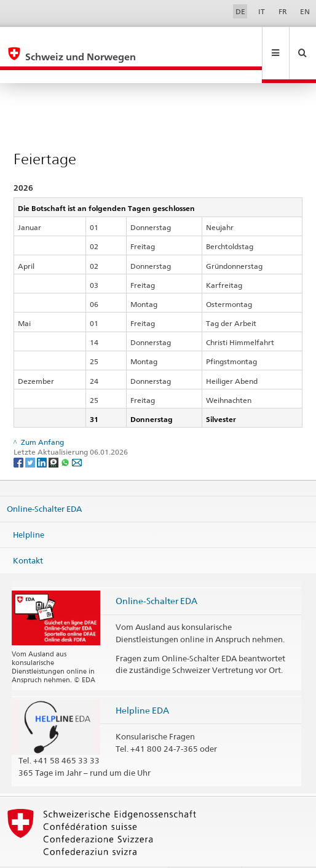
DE (240, 11)
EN (305, 11)
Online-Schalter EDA (44, 482)
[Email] (77, 435)
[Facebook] (19, 435)
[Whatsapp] (66, 435)
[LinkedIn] (43, 435)
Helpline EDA (142, 684)
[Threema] (54, 435)
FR (283, 11)
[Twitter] (31, 435)
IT (262, 11)
